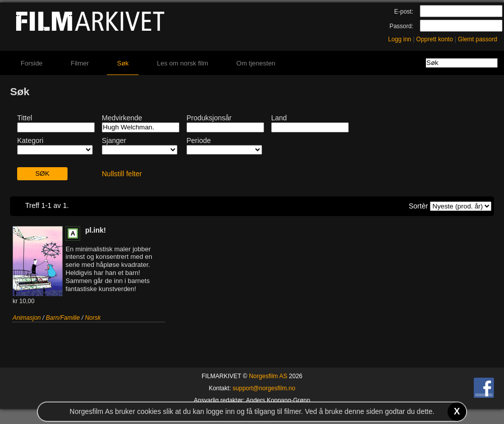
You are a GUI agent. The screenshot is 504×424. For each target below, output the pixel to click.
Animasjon (27, 318)
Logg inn (400, 39)
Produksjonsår (209, 118)
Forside (31, 63)
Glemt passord (477, 39)
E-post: (404, 12)
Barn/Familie (63, 318)
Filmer (80, 63)
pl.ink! (96, 230)
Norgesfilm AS (268, 376)
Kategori (30, 140)
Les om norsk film (182, 63)
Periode (199, 140)
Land (279, 118)
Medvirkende (122, 118)
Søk (123, 63)
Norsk (92, 318)
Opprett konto (435, 39)
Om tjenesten (256, 63)
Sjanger (114, 140)
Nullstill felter (122, 174)
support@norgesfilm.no (264, 388)
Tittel (25, 118)
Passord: (401, 26)
